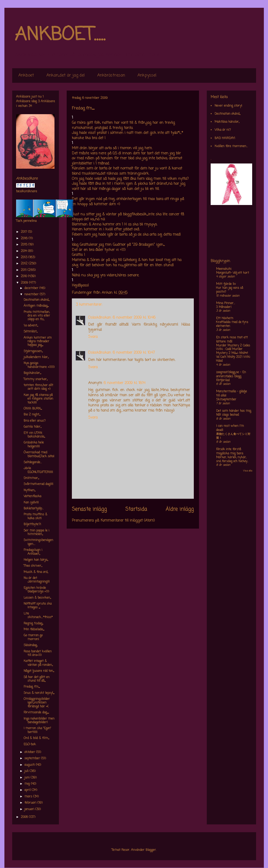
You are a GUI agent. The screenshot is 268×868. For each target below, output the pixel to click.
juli (27, 771)
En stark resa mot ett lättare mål (232, 340)
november (32, 295)
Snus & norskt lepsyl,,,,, (39, 693)
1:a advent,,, (31, 326)
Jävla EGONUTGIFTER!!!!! (38, 470)
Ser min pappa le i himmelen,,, (36, 532)
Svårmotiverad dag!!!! (38, 484)
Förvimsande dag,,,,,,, (36, 713)
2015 (25, 245)
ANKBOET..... (60, 35)
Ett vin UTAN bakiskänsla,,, (34, 435)
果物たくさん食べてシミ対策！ (233, 436)
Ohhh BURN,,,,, (33, 409)
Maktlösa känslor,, (227, 122)
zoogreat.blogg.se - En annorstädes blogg (231, 374)
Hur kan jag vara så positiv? (230, 290)
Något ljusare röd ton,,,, (39, 671)
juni (28, 778)
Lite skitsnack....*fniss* (38, 616)
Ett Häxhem (225, 318)
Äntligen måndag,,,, (36, 306)
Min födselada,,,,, (34, 630)
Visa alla (248, 471)
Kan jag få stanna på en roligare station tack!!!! (38, 399)
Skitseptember (226, 400)
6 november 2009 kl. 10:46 (134, 318)
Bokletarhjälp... (34, 509)
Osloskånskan (100, 318)
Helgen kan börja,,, (36, 560)
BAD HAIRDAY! (225, 138)
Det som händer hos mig (234, 411)
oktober (30, 752)
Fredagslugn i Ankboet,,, (33, 552)
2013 (25, 257)
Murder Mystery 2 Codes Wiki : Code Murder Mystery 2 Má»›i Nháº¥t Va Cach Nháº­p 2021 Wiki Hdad (233, 353)
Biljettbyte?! (32, 524)
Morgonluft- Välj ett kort (233, 273)
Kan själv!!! (31, 503)
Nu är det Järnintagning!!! (37, 580)
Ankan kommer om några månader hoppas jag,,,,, (38, 342)
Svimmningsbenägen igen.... (38, 542)
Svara (93, 337)
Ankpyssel (147, 76)
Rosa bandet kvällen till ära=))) (38, 653)
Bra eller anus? (35, 421)
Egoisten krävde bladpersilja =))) (36, 590)
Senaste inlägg (89, 509)
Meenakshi (224, 269)
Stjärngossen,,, (33, 351)
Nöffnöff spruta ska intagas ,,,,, (38, 606)
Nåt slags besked (228, 415)
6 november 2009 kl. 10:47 (134, 353)
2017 (24, 232)
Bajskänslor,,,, (32, 373)
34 (30, 106)
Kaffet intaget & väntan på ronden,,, (38, 663)
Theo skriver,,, (33, 566)
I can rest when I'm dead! (230, 428)
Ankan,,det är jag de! (66, 76)
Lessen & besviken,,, (37, 598)
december (32, 288)
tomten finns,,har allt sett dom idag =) (38, 387)
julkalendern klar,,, (36, 357)
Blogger (151, 850)
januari (30, 809)
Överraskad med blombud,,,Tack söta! (39, 454)
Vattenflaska (32, 496)
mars (29, 797)
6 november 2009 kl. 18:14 (124, 383)
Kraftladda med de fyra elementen (232, 324)
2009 (25, 283)
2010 (24, 276)
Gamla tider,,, (32, 427)
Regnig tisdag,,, (33, 624)
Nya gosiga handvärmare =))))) (39, 365)
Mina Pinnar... (226, 303)
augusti (30, 765)
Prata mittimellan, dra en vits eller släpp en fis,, (37, 316)
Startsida (136, 509)
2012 (25, 264)
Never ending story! (228, 106)
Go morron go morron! (33, 637)
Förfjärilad (223, 380)
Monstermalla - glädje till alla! (232, 394)
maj (28, 784)
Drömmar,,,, (31, 478)
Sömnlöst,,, (30, 332)
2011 (24, 270)
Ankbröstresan (111, 76)
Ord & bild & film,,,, (36, 738)
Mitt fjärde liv (226, 284)
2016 (25, 238)
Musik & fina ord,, (36, 572)
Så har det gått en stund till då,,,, (37, 679)
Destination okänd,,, (36, 300)
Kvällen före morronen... (231, 146)
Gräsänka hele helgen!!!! (34, 445)
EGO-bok (30, 744)
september (33, 758)
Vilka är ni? (223, 130)
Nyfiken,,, (29, 490)
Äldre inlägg (180, 509)
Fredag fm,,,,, (32, 687)
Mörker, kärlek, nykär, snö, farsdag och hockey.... (232, 459)
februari (31, 803)
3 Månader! (224, 307)
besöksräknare (27, 192)
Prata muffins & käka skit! (35, 516)
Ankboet (26, 76)
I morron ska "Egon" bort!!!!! (37, 730)
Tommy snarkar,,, (36, 379)
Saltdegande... (33, 462)
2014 (24, 251)
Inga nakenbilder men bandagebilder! (39, 721)
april (28, 790)
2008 (25, 817)
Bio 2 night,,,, (32, 415)
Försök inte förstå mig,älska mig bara (230, 452)
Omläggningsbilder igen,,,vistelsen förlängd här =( (37, 703)
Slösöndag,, (30, 645)
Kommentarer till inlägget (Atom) (128, 521)
